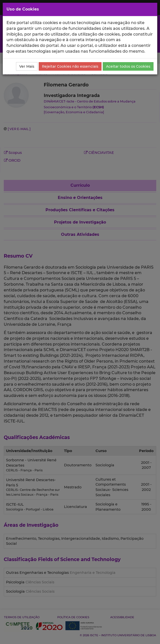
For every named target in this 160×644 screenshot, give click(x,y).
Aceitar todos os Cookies (128, 66)
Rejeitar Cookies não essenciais (70, 66)
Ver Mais (27, 66)
